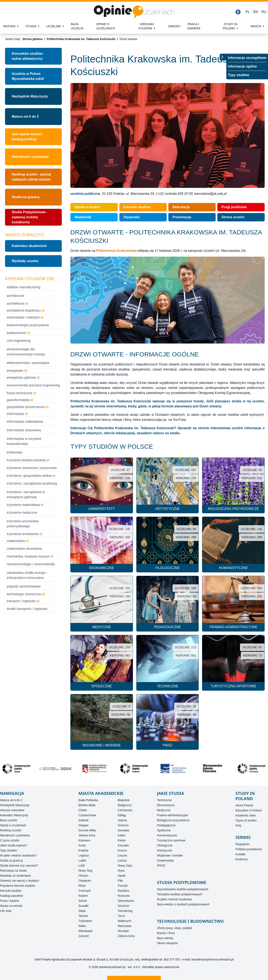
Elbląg (122, 815)
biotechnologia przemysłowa (28, 325)
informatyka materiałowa (25, 422)
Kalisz (122, 835)
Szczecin (124, 906)
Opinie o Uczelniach (13, 825)
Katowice (84, 840)
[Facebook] (238, 12)
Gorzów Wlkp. (88, 830)
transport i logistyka (23, 601)
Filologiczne (165, 845)
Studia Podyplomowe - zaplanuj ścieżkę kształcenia (30, 217)
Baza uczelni (77, 26)
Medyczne (164, 810)
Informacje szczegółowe (247, 58)
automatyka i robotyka (25, 317)
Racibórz (123, 891)
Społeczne (164, 830)
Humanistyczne (167, 835)
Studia (31, 26)
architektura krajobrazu (26, 310)
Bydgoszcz (125, 805)
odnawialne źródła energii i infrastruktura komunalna (26, 575)
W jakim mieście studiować (175, 899)
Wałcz (82, 926)
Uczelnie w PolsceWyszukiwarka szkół (28, 76)
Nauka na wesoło (11, 906)
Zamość (84, 936)
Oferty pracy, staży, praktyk (175, 928)
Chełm (83, 810)
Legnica (84, 855)
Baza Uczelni (9, 820)
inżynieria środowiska (25, 534)
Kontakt (240, 854)
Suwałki (84, 906)
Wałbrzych (124, 921)
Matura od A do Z (25, 116)
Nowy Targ (85, 871)
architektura (18, 303)
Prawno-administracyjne (173, 815)
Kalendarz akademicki (29, 246)
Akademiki (83, 217)
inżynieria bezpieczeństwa (28, 460)
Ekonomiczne (166, 805)
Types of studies (246, 820)
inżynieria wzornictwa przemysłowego (23, 524)
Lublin (82, 860)
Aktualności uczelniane (15, 835)
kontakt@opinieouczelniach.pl (213, 959)
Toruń (121, 916)
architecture (15, 296)
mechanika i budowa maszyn (30, 556)
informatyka (17, 414)
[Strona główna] (134, 12)
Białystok (124, 800)
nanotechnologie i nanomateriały (31, 564)
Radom (83, 896)
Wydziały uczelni (25, 261)
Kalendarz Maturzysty (14, 815)
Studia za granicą (26, 197)
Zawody (174, 26)
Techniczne (164, 800)
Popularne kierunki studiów (17, 886)
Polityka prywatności (249, 849)
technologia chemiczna (26, 594)
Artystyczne (165, 850)
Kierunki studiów (146, 26)
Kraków (83, 850)
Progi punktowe (234, 207)
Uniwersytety (165, 860)
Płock (82, 886)
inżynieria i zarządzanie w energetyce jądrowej (26, 495)
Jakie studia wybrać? (14, 845)
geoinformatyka (20, 400)
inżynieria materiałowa (25, 505)
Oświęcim (85, 881)
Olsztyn (83, 876)
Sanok (83, 901)
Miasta (256, 26)
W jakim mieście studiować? (18, 855)
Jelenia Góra (87, 835)
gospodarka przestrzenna (28, 407)
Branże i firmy (166, 933)
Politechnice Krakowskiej (116, 251)
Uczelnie (53, 26)
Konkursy (242, 859)
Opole (122, 876)
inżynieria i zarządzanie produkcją (32, 483)
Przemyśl (85, 891)
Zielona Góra (126, 936)
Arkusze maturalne (12, 810)
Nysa (121, 871)
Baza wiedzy (165, 938)
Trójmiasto (85, 921)
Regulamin (243, 844)
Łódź (82, 866)
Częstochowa (87, 815)
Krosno (122, 850)
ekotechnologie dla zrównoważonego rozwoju (26, 352)
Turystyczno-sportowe (171, 840)
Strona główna (32, 39)
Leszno (122, 855)
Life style (6, 911)
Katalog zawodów (12, 896)
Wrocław (123, 931)
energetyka (17, 371)
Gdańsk (84, 820)
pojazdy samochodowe (24, 586)
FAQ (238, 825)
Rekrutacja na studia (13, 871)
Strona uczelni (233, 217)
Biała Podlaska (88, 800)
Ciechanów (125, 810)
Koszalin (123, 845)
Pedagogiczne (166, 825)
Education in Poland (249, 810)
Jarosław (123, 830)
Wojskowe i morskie (170, 855)
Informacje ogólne (242, 66)
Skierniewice (126, 901)
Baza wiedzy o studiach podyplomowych (183, 904)
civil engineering (19, 341)
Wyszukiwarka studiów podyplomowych (183, 889)
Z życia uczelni (10, 840)
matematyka (18, 541)
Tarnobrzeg (125, 911)
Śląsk (82, 911)
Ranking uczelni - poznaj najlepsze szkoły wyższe (31, 177)
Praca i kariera (194, 26)
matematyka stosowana (24, 549)
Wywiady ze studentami (15, 876)
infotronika (14, 452)
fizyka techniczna (22, 393)
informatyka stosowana (24, 430)
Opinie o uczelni (87, 207)
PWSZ (161, 866)
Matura (9, 26)
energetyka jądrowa (23, 378)
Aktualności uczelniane (30, 157)
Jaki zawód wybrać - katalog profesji (28, 137)
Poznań (123, 886)
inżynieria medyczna (22, 513)
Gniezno (123, 825)
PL (248, 12)
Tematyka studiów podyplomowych (180, 894)
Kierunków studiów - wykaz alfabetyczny (28, 56)
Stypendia (131, 217)
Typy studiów (239, 75)
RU (264, 12)
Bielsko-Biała (87, 805)
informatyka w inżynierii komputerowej (24, 441)
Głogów (83, 825)
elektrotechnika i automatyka (28, 363)
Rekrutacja (181, 207)
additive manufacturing (24, 287)
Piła (120, 881)
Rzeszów (124, 896)
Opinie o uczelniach (106, 26)
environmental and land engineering (33, 385)
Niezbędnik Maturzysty (30, 96)
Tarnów (83, 916)
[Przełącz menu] (223, 57)
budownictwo (19, 333)
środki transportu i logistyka (27, 609)
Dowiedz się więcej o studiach (19, 881)
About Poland (244, 805)
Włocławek (86, 931)
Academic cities (246, 815)
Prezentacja (182, 217)
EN (256, 12)
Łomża (122, 860)
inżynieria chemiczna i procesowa (32, 468)
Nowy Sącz (125, 866)
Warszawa (124, 926)
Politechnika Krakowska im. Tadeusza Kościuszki (81, 39)
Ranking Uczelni (11, 830)
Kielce (122, 840)
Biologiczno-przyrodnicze (173, 820)
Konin (82, 845)
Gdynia (122, 820)
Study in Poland (230, 26)
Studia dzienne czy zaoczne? (19, 866)
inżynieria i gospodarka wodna (31, 476)
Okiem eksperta (167, 943)
